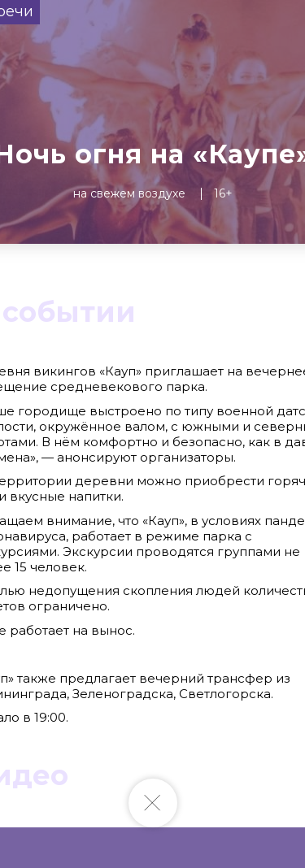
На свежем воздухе (129, 193)
